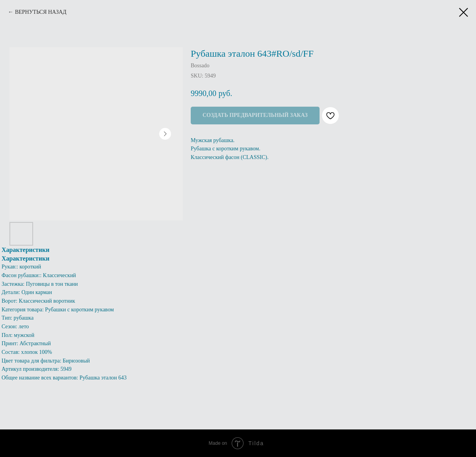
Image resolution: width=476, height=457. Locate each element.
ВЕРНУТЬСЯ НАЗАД (41, 12)
